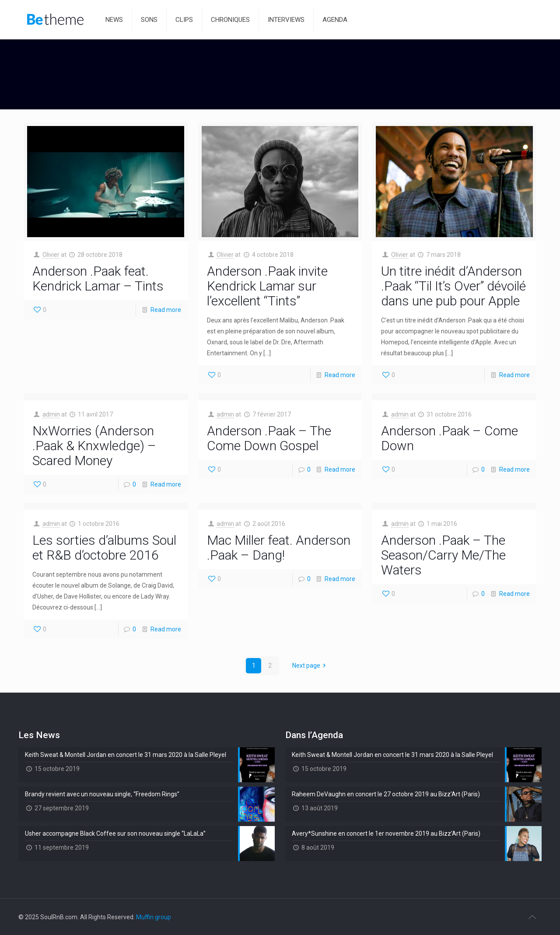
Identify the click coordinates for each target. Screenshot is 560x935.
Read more (166, 310)
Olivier (51, 255)
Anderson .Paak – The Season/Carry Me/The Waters (443, 555)
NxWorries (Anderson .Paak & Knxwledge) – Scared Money (94, 446)
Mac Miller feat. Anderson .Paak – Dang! (279, 548)
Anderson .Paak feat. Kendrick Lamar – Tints (98, 278)
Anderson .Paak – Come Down (450, 438)
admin (51, 414)
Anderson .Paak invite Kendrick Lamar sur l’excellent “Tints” (267, 286)
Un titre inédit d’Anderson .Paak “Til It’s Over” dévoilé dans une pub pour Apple (453, 286)
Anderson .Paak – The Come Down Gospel (269, 438)
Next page (311, 665)
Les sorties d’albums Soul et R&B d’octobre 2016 (104, 548)
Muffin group (154, 917)
